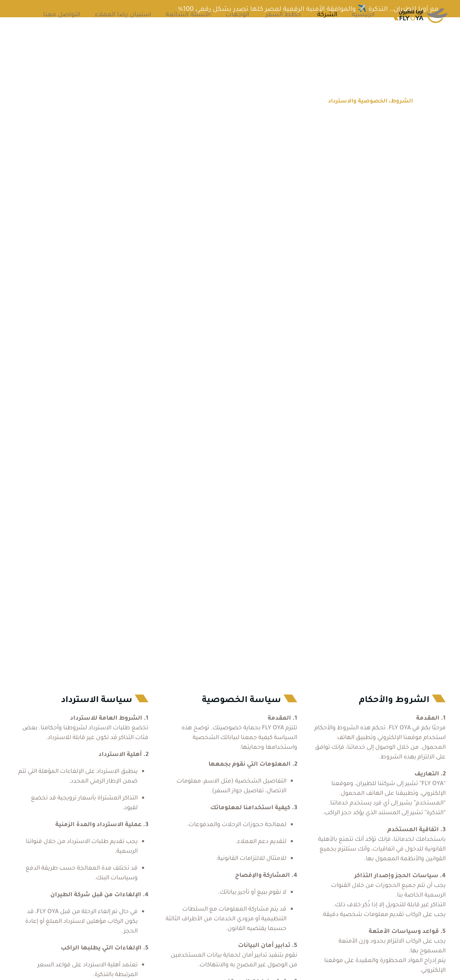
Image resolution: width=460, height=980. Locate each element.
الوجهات (237, 14)
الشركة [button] (327, 14)
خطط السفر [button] (283, 14)
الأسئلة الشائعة (188, 14)
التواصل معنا (62, 14)
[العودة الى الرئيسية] (420, 14)
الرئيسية (363, 14)
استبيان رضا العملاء (123, 14)
